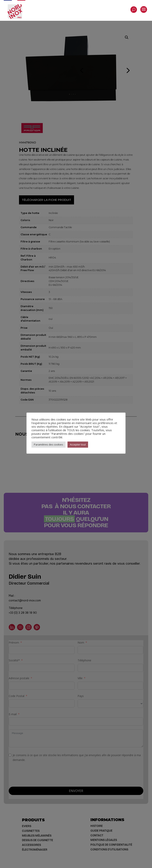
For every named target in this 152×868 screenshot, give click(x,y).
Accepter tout (78, 444)
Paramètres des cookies (48, 444)
